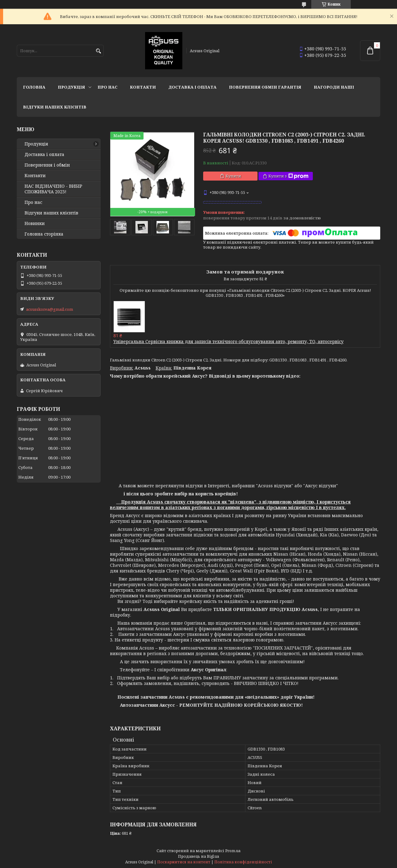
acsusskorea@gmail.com (50, 309)
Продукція (71, 87)
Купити (233, 176)
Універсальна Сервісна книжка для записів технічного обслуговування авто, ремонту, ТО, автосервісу (228, 341)
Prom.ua (233, 851)
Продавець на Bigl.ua (198, 856)
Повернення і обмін (47, 165)
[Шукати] (98, 51)
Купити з (288, 176)
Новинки (35, 223)
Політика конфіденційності (243, 862)
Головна (34, 87)
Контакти (143, 87)
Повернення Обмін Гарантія (265, 87)
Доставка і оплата (192, 87)
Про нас (107, 87)
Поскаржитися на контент (184, 862)
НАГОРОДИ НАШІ (334, 87)
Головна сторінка (44, 234)
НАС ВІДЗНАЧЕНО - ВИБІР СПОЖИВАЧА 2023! (53, 189)
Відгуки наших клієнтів (55, 107)
